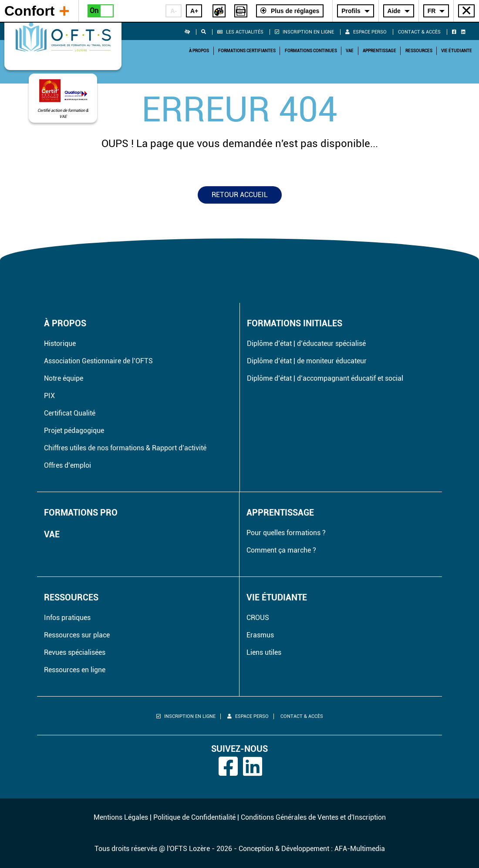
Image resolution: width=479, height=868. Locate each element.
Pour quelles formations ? (286, 533)
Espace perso (366, 32)
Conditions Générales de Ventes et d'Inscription (313, 817)
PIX (49, 396)
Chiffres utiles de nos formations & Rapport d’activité (125, 448)
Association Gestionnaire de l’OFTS (98, 361)
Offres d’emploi (67, 465)
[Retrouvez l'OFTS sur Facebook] (456, 32)
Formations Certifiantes (247, 51)
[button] (191, 32)
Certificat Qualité (70, 413)
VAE (350, 51)
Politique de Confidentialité (194, 817)
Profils (351, 11)
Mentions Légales (121, 817)
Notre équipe (64, 378)
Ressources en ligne (75, 670)
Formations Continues (311, 51)
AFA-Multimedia (360, 849)
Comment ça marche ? (281, 550)
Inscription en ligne (304, 32)
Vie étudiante (457, 51)
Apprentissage (379, 51)
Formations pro (81, 513)
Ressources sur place (77, 635)
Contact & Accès (419, 32)
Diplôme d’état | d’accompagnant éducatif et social (325, 378)
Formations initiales (295, 323)
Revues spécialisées (75, 652)
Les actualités (240, 32)
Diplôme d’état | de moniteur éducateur (307, 361)
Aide (394, 11)
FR (432, 11)
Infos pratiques (67, 618)
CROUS (258, 618)
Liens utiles (264, 652)
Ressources (419, 51)
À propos (199, 51)
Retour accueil (240, 195)
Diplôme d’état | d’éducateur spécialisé (306, 344)
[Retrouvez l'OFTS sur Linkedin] (465, 32)
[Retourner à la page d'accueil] (63, 38)
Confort (37, 10)
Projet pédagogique (74, 431)
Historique (60, 344)
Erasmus (260, 635)
